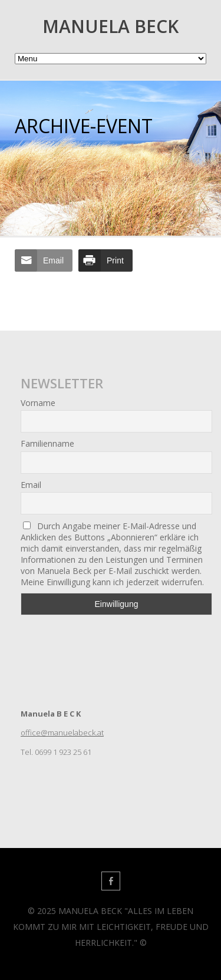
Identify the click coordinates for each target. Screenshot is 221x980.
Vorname (38, 403)
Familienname (47, 443)
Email (31, 485)
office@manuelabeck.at (62, 732)
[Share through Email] (44, 260)
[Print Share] (105, 260)
